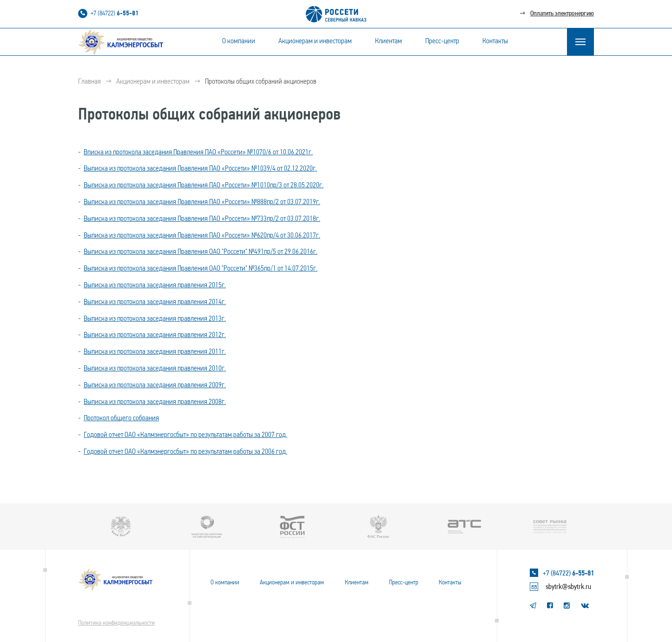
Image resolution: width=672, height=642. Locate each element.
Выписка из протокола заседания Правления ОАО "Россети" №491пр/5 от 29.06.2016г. (201, 252)
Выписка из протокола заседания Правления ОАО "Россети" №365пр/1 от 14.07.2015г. (201, 269)
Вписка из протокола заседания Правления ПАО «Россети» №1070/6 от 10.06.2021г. (198, 152)
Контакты (495, 41)
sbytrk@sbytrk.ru (568, 587)
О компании (239, 41)
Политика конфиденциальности (116, 623)
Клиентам (389, 41)
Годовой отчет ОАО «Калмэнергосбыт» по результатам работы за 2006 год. (185, 452)
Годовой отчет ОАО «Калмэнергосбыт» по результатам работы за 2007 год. (185, 435)
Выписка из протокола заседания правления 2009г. (155, 385)
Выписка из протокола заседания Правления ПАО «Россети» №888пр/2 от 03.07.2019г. (202, 202)
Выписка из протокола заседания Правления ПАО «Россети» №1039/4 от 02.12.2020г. (200, 169)
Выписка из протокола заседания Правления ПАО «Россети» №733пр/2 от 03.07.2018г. (202, 219)
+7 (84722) (115, 14)
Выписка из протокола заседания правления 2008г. (155, 402)
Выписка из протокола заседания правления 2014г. (155, 302)
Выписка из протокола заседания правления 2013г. (155, 319)
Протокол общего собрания (121, 418)
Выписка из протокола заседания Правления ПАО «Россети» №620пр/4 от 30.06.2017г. (202, 236)
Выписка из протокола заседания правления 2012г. (155, 335)
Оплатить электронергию (562, 14)
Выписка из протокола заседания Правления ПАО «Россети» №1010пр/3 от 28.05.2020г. (204, 185)
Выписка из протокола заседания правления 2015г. (155, 285)
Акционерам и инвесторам (315, 41)
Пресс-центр (442, 41)
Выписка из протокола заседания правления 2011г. (155, 352)
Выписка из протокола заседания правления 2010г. (155, 369)
